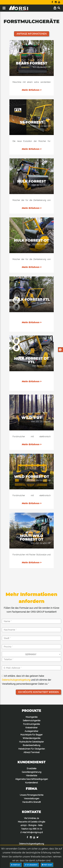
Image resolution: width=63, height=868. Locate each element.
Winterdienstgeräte (31, 738)
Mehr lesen (47, 865)
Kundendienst (31, 783)
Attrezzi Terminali (31, 752)
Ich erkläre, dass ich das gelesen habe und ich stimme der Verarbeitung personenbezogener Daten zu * (26, 680)
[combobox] (31, 654)
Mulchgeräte (32, 717)
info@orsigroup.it (35, 832)
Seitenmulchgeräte (32, 721)
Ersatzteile (32, 769)
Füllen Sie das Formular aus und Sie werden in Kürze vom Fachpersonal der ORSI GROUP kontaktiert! (31, 610)
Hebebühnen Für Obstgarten (32, 749)
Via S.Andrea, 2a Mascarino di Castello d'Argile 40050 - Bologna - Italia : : (31, 825)
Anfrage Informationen (32, 34)
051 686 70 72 (36, 829)
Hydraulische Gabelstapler (31, 742)
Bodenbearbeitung (31, 745)
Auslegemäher (31, 731)
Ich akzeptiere (31, 865)
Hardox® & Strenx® (31, 802)
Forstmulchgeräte (31, 724)
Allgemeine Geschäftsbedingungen (32, 779)
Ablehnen (16, 865)
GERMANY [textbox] (31, 654)
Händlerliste (32, 776)
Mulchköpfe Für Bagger (31, 735)
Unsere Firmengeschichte (32, 795)
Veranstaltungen (32, 799)
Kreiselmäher (31, 728)
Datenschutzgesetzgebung (16, 680)
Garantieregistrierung (32, 772)
